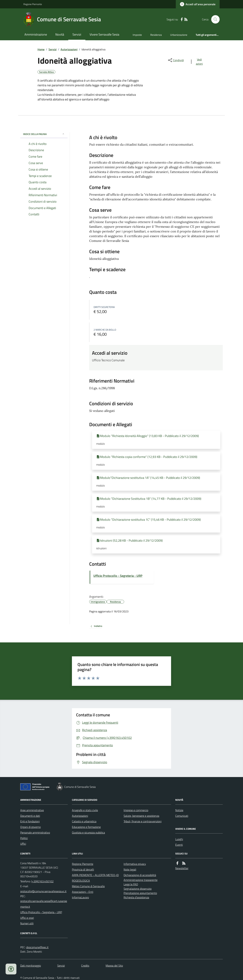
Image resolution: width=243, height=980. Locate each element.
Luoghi (179, 839)
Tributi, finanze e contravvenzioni (143, 821)
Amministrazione (36, 34)
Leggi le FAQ (131, 884)
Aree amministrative (32, 810)
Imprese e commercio (136, 810)
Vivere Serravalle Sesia (104, 34)
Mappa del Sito (114, 966)
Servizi (77, 34)
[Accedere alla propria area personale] (198, 4)
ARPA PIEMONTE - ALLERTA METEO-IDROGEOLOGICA (95, 878)
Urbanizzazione (179, 35)
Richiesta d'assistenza (136, 897)
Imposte (137, 35)
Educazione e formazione (86, 827)
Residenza (156, 35)
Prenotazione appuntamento (140, 893)
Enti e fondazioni (30, 821)
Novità (60, 34)
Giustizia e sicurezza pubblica (88, 832)
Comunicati (182, 816)
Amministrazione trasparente (141, 880)
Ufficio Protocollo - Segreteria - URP (118, 576)
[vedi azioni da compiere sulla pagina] (197, 62)
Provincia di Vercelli (83, 869)
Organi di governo (30, 827)
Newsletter (182, 868)
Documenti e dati (30, 816)
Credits (85, 966)
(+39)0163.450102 (42, 881)
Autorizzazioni (69, 49)
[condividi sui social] (176, 60)
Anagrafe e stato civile (85, 810)
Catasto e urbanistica (84, 821)
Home (41, 49)
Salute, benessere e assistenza (141, 816)
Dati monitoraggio (31, 966)
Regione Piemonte (33, 4)
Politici (24, 838)
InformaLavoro (80, 897)
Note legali (130, 869)
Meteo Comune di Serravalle (88, 886)
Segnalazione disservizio (138, 889)
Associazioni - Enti (83, 892)
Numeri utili (27, 923)
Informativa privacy (135, 864)
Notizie (179, 810)
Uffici (23, 844)
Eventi (179, 845)
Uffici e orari (27, 918)
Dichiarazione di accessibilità (140, 875)
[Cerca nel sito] (214, 19)
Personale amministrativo (35, 832)
